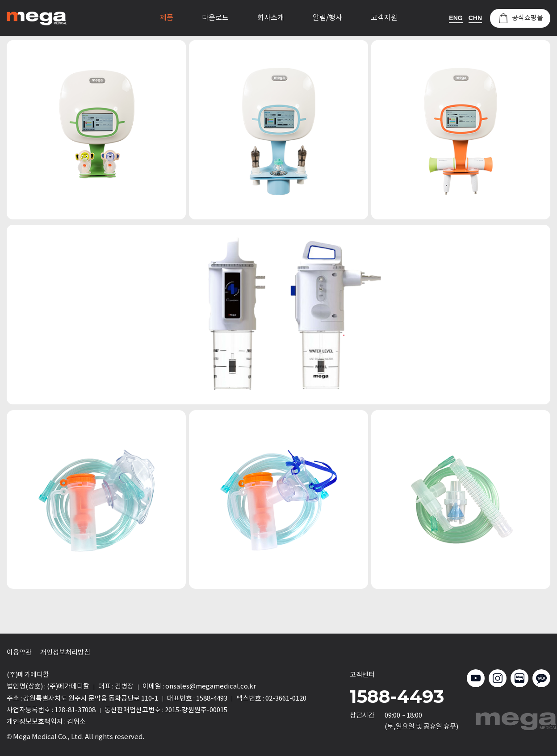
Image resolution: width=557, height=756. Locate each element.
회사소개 (271, 18)
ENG (456, 18)
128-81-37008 (75, 710)
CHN (475, 18)
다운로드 (215, 18)
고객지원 (384, 18)
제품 (167, 18)
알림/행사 (327, 18)
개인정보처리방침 (65, 653)
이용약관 (19, 653)
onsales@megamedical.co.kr (211, 687)
